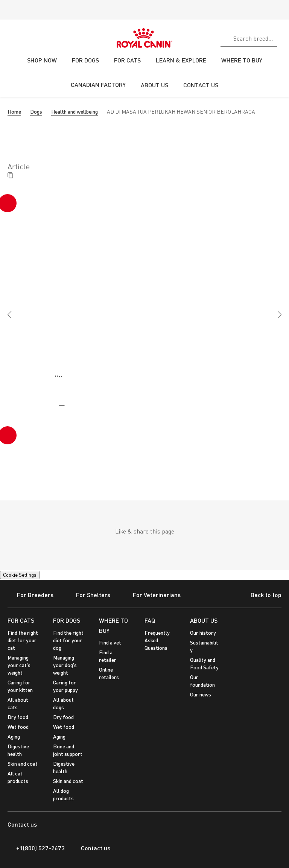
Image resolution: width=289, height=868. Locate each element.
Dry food (18, 717)
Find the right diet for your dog (68, 640)
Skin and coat (23, 764)
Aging (14, 737)
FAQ (150, 620)
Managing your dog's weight (65, 665)
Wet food (18, 727)
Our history (203, 633)
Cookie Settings (20, 575)
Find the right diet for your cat (23, 640)
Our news (201, 694)
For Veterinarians (152, 595)
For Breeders (30, 595)
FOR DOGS (67, 620)
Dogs (36, 112)
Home (14, 112)
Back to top (260, 596)
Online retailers (109, 673)
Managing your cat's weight (19, 665)
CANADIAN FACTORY (98, 84)
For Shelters (88, 595)
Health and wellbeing (75, 112)
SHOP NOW (42, 60)
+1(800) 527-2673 (36, 848)
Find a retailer (108, 656)
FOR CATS (21, 620)
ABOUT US (204, 620)
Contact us (91, 848)
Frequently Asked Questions (157, 640)
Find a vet (110, 642)
